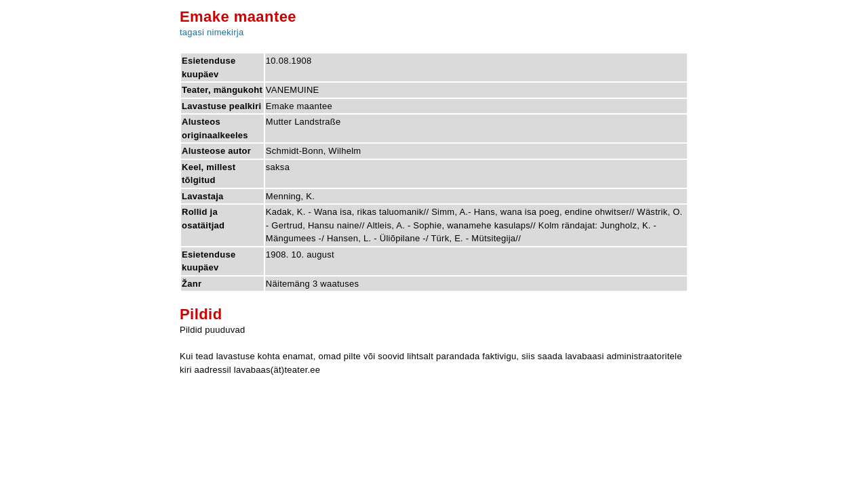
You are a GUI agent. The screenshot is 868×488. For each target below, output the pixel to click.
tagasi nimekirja (212, 32)
